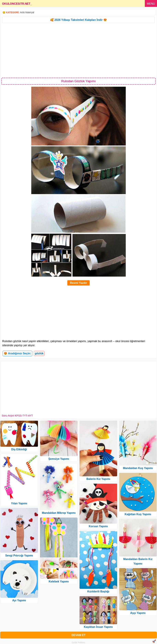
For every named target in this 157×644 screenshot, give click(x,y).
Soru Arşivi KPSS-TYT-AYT (17, 415)
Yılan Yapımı (19, 503)
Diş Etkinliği (19, 449)
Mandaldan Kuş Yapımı (138, 468)
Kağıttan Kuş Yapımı (138, 514)
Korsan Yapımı (98, 526)
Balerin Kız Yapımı (98, 479)
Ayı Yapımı (19, 600)
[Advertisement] (78, 50)
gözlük (39, 353)
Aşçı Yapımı (138, 613)
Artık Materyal (27, 12)
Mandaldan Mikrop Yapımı (59, 513)
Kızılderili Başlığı (98, 591)
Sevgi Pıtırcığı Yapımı (19, 556)
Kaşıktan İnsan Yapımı (98, 627)
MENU (151, 4)
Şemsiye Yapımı (59, 459)
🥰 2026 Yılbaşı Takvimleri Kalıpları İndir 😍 (78, 20)
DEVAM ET (78, 635)
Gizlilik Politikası (79, 642)
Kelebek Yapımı (59, 581)
